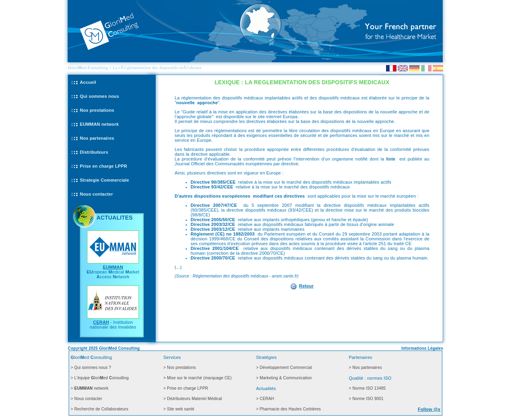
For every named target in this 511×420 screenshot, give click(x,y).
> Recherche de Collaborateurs (100, 409)
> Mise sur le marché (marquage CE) (197, 378)
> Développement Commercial (284, 367)
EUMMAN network (99, 124)
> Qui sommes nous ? (91, 367)
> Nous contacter (86, 399)
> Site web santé (179, 409)
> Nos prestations (180, 367)
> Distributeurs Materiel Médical (193, 399)
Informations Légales (422, 348)
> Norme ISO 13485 (367, 388)
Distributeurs (94, 152)
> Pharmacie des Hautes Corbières (289, 409)
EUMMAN (113, 267)
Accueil (88, 82)
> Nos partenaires (365, 367)
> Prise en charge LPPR (186, 388)
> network (90, 388)
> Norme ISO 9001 (366, 399)
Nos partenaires (97, 138)
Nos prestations (97, 110)
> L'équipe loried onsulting (100, 378)
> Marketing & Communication (284, 378)
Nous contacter (96, 194)
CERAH (101, 322)
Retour (306, 286)
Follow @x (429, 409)
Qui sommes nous (99, 96)
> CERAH (265, 399)
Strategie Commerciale (104, 180)
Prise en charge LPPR (103, 166)
